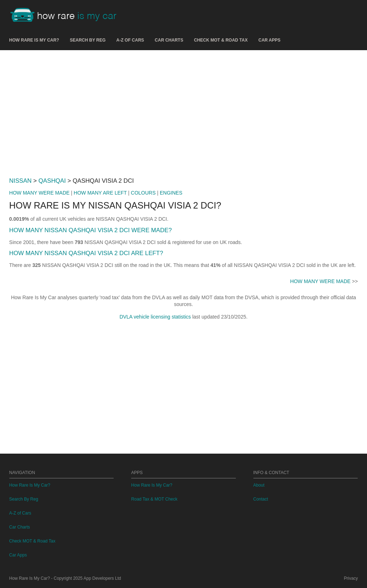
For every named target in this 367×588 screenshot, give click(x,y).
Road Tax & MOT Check (154, 499)
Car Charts (169, 40)
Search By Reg (88, 40)
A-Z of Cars (130, 40)
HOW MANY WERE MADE (40, 193)
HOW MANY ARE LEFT (100, 193)
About (259, 485)
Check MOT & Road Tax (221, 40)
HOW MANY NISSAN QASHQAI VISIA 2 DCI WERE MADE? (91, 230)
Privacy (351, 578)
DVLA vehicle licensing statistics (155, 317)
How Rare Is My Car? (34, 40)
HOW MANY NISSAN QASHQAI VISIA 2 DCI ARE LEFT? (86, 253)
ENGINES (171, 193)
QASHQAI (52, 181)
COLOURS (143, 193)
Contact (261, 499)
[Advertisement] (184, 111)
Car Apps (270, 40)
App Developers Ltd (102, 578)
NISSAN (20, 181)
